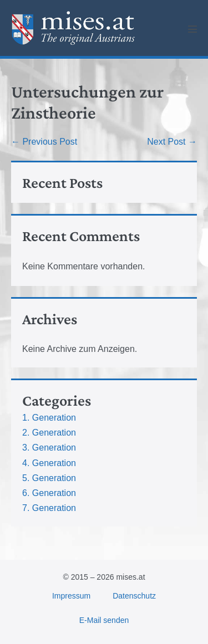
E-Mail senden (104, 620)
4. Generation (49, 463)
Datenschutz (134, 596)
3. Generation (49, 448)
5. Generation (49, 478)
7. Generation (49, 508)
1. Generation (49, 418)
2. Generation (49, 433)
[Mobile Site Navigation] (192, 29)
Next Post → (172, 142)
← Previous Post (44, 142)
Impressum (71, 596)
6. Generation (49, 493)
